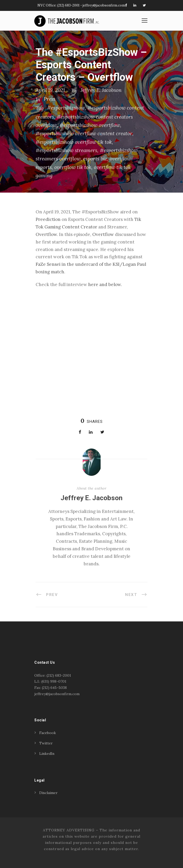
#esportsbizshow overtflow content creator (84, 133)
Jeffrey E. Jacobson (101, 90)
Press (50, 99)
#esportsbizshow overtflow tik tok (74, 142)
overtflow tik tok (73, 167)
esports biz (95, 159)
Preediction (48, 219)
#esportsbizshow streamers (66, 150)
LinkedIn (47, 754)
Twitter (46, 743)
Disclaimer (48, 793)
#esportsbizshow (66, 108)
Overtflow (46, 234)
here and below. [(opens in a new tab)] (105, 284)
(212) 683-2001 (68, 5)
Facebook (48, 733)
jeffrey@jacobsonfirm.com (104, 5)
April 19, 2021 (50, 90)
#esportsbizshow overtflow (90, 125)
